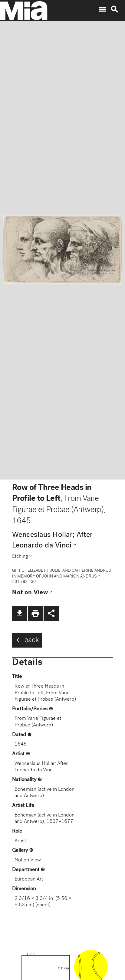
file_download (20, 613)
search (114, 9)
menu (102, 9)
